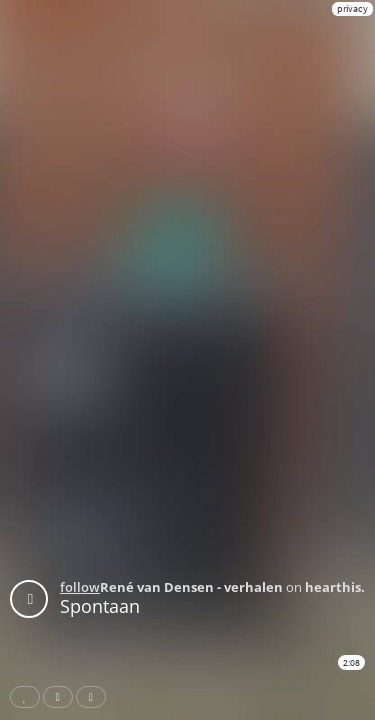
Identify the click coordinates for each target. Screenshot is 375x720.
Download (95, 697)
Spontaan (100, 606)
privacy (352, 8)
